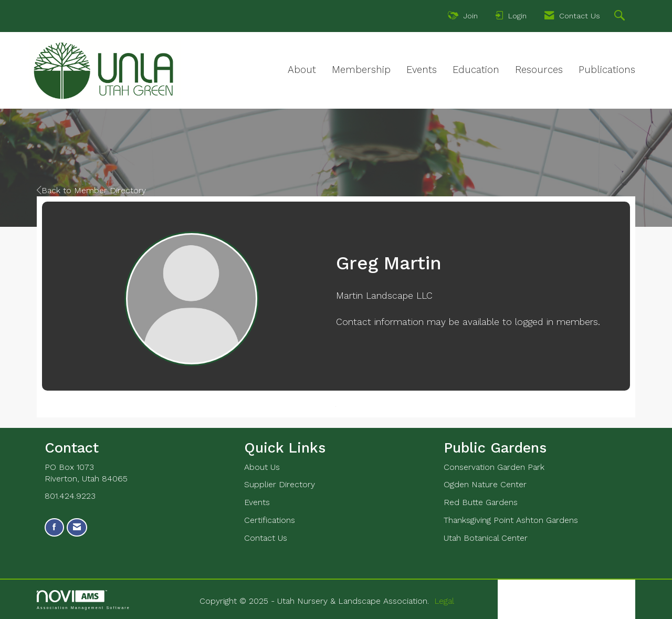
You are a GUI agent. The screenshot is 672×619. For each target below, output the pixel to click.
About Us (262, 467)
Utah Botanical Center (486, 538)
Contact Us (266, 538)
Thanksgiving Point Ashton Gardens (511, 520)
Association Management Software (83, 600)
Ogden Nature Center (485, 484)
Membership (361, 70)
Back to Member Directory (91, 190)
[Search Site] (621, 17)
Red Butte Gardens (481, 502)
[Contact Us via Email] (77, 527)
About (302, 70)
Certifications (270, 520)
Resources (539, 70)
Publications (607, 70)
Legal (444, 601)
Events (422, 70)
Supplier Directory (280, 484)
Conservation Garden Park (494, 467)
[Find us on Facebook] (54, 527)
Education (476, 70)
